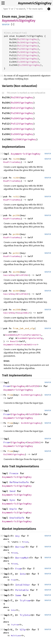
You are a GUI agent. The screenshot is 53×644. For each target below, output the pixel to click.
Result (14, 341)
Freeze (14, 473)
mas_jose (18, 17)
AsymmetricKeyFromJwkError (20, 344)
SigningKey (18, 386)
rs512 (16, 196)
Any (17, 536)
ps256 (16, 215)
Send (12, 491)
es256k (17, 309)
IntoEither (23, 585)
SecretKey (9, 275)
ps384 (16, 234)
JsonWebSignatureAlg (30, 338)
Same (18, 595)
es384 (16, 291)
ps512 (16, 253)
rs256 (16, 159)
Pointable (22, 590)
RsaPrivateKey (12, 162)
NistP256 (22, 275)
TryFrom (25, 600)
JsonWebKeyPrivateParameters (23, 335)
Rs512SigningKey (28, 46)
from (10, 395)
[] (13, 24)
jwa (29, 17)
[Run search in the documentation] (24, 9)
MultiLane (16, 636)
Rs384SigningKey (28, 42)
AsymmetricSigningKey (35, 3)
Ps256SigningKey (28, 49)
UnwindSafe (17, 518)
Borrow (20, 547)
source (6, 24)
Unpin (13, 509)
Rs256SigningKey (28, 39)
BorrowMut (22, 558)
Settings (49, 9)
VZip (23, 630)
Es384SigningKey (28, 62)
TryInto (25, 615)
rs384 (16, 178)
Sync (12, 500)
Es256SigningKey (28, 59)
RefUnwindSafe (19, 482)
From (6, 386)
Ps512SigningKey (28, 55)
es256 (16, 272)
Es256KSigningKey (30, 65)
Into (23, 574)
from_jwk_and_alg (24, 328)
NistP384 (22, 294)
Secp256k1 (23, 313)
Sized (25, 542)
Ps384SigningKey (28, 52)
